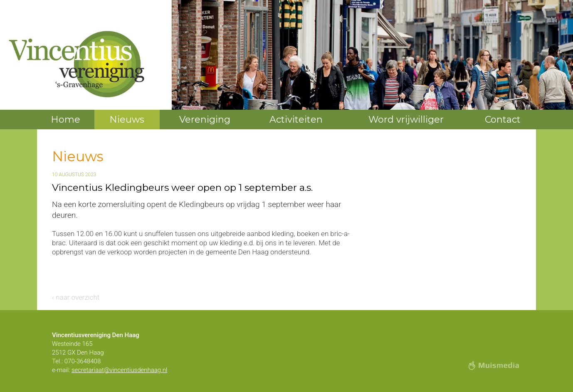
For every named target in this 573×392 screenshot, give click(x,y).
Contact (503, 120)
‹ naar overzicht (76, 297)
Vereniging (205, 120)
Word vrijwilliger (406, 120)
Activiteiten (296, 120)
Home (65, 120)
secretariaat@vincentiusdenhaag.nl (119, 370)
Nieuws (127, 120)
